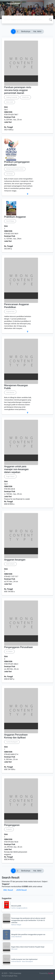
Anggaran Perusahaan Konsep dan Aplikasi (16, 736)
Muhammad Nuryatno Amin (15, 169)
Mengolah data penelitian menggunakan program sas (28, 935)
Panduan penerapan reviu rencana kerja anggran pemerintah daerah (18, 90)
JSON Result (21, 890)
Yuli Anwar (9, 174)
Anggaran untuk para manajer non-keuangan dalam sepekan (16, 469)
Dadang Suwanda (12, 97)
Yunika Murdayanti (12, 742)
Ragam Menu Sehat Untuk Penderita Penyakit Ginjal (28, 947)
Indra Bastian (10, 393)
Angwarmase (10, 311)
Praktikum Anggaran (15, 217)
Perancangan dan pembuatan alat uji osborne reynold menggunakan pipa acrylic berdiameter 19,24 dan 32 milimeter (28, 920)
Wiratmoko (25, 97)
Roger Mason (10, 476)
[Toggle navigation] (50, 3)
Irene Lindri (10, 102)
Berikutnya (26, 31)
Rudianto (9, 829)
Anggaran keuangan (15, 560)
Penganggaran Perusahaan (18, 647)
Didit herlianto (10, 564)
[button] (27, 194)
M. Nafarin (9, 651)
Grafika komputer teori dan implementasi (24, 959)
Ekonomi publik (16, 906)
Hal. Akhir (37, 31)
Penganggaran (12, 825)
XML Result (8, 890)
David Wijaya (10, 221)
